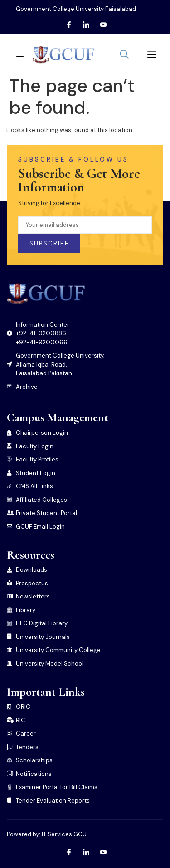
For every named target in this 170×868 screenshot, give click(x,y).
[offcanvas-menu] (148, 55)
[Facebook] (69, 25)
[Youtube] (103, 25)
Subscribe (49, 243)
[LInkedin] (86, 25)
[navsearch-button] (124, 55)
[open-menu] (17, 55)
